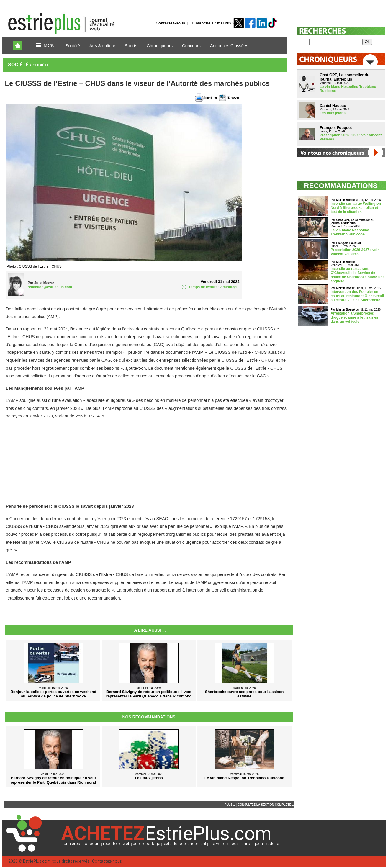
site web (216, 844)
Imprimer (211, 98)
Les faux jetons (333, 113)
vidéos (233, 844)
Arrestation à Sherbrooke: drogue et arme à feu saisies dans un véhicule (355, 317)
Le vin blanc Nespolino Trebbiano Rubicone (350, 232)
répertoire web (117, 844)
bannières (71, 844)
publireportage (146, 844)
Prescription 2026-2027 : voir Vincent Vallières (355, 252)
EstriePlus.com (37, 861)
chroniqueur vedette (260, 844)
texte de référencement (184, 844)
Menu (45, 46)
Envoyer (233, 98)
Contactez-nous (170, 23)
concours (91, 844)
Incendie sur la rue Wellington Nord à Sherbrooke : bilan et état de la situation (356, 208)
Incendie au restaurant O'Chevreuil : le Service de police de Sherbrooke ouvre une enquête (358, 275)
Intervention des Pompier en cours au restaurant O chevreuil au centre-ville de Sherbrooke (357, 296)
